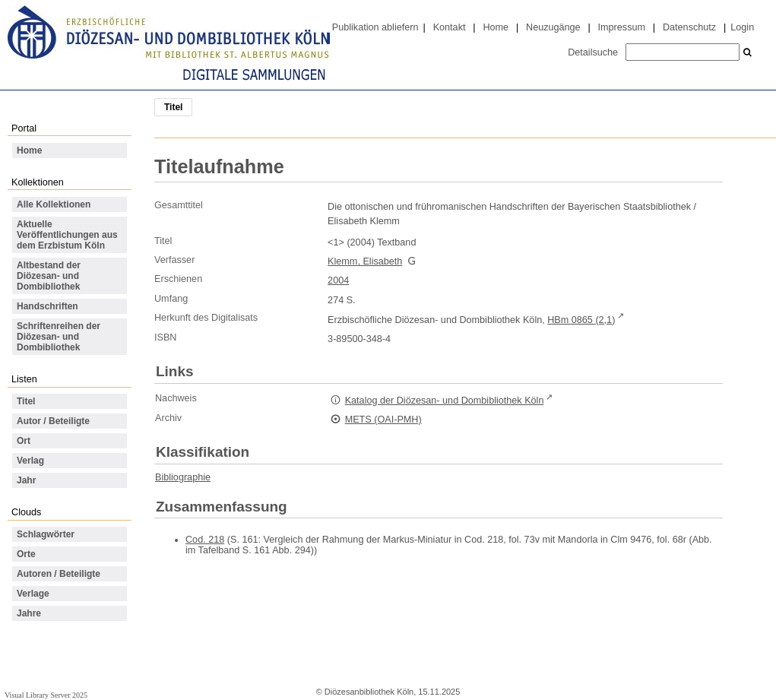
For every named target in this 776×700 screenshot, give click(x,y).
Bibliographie (183, 477)
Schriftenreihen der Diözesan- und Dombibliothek (59, 337)
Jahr (26, 480)
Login (742, 27)
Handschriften (48, 306)
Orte (26, 554)
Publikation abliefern (375, 27)
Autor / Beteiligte (53, 421)
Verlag (30, 461)
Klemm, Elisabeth (365, 261)
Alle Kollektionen (54, 204)
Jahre (29, 613)
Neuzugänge (553, 27)
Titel (26, 401)
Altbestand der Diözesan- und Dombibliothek (49, 276)
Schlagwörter (46, 534)
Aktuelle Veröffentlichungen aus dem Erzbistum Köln (67, 235)
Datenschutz (689, 27)
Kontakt (450, 27)
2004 (338, 280)
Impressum (622, 27)
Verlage (33, 594)
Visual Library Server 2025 (46, 695)
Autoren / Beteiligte (59, 574)
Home (496, 27)
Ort (24, 441)
